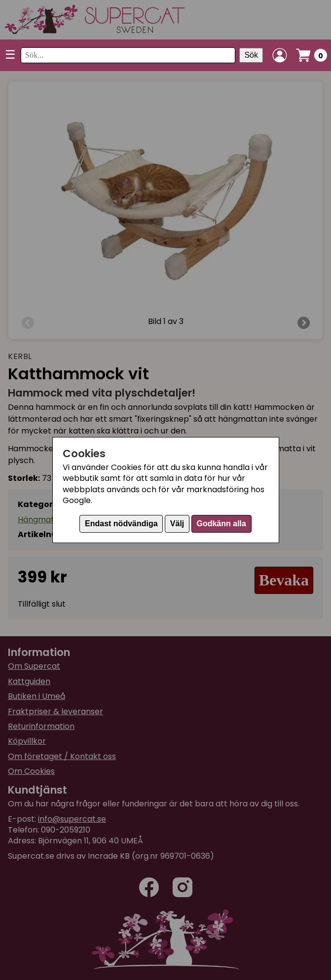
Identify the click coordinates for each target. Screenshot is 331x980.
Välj (177, 524)
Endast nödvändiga (121, 524)
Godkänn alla (221, 524)
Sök (251, 55)
